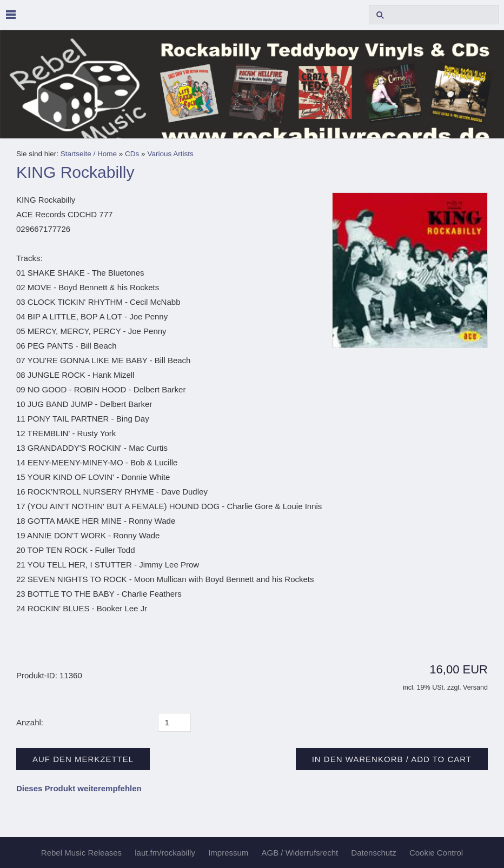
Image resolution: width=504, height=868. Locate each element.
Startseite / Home (89, 154)
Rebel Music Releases (81, 853)
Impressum (228, 853)
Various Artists (170, 154)
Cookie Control (436, 853)
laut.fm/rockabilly (165, 853)
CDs (132, 154)
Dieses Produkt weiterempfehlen (79, 788)
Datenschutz (373, 853)
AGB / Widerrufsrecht (300, 853)
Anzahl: (30, 722)
